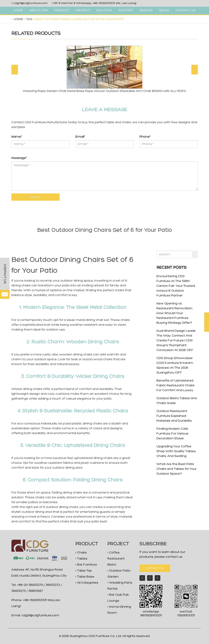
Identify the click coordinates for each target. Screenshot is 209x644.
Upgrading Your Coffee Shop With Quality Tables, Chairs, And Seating (176, 451)
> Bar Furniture (86, 565)
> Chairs (81, 553)
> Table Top (84, 571)
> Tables (81, 559)
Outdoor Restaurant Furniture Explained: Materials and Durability (174, 416)
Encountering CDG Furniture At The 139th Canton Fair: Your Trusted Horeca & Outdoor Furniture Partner (176, 286)
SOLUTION (104, 10)
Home (19, 19)
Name (17, 137)
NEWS (164, 10)
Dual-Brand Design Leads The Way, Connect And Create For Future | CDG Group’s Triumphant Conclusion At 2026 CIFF (176, 341)
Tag (29, 19)
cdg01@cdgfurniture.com (30, 3)
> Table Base (85, 577)
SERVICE (146, 10)
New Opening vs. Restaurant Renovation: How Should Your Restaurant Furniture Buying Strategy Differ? (175, 313)
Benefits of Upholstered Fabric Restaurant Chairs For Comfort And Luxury (175, 386)
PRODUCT (62, 10)
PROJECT (83, 10)
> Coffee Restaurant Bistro (116, 559)
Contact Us (155, 568)
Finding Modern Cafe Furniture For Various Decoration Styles (172, 434)
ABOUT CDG (39, 10)
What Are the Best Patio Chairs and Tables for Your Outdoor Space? (176, 469)
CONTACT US (185, 10)
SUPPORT (126, 10)
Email (80, 137)
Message (19, 158)
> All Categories (87, 583)
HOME (18, 10)
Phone (145, 137)
